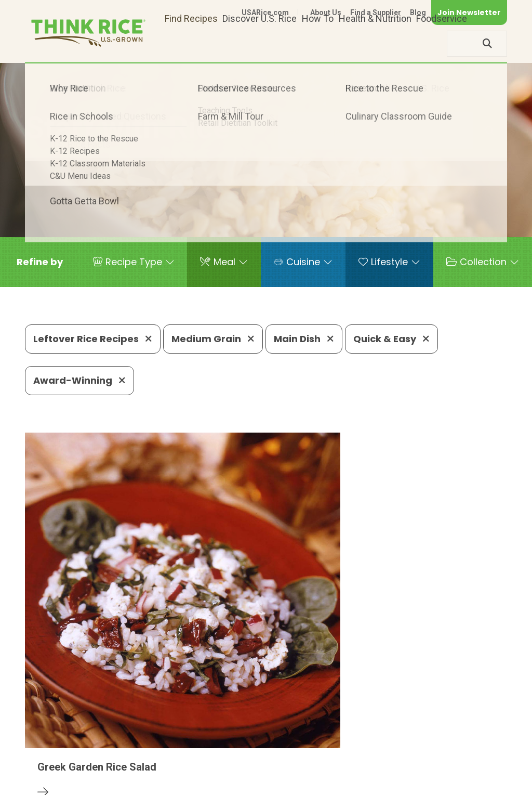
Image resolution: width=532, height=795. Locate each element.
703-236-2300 (153, 739)
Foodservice (442, 43)
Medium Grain (213, 339)
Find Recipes (191, 43)
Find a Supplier (376, 12)
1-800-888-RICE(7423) (250, 739)
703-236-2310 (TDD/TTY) (369, 739)
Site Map (425, 770)
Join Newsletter (469, 12)
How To (318, 43)
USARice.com (265, 12)
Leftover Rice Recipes (93, 339)
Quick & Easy (391, 339)
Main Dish (304, 339)
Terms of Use (478, 770)
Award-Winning (79, 380)
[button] (40, 262)
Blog (418, 12)
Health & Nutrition (375, 43)
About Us (326, 12)
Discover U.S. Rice (260, 43)
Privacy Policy (370, 770)
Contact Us (311, 770)
